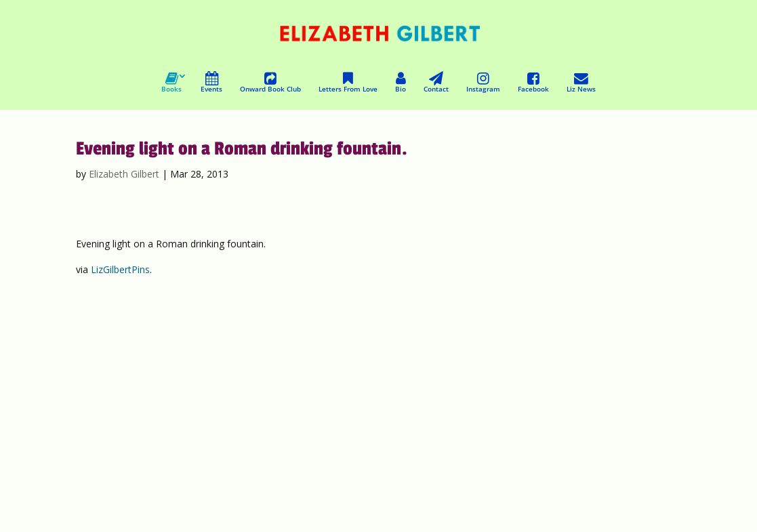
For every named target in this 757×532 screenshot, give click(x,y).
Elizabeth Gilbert (124, 174)
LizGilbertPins (120, 269)
